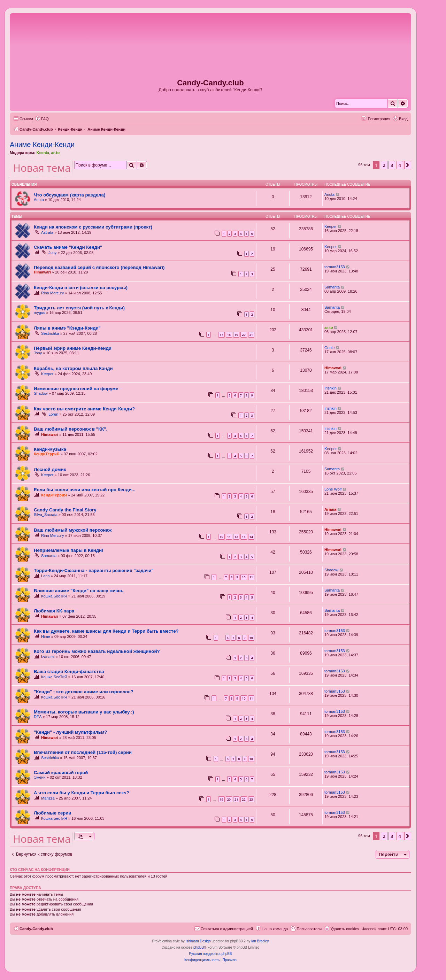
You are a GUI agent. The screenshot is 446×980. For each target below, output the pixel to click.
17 (221, 335)
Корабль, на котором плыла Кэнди (73, 368)
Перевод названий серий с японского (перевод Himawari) (99, 267)
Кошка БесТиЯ (54, 596)
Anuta (39, 200)
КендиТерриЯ (47, 454)
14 (251, 537)
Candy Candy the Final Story (65, 510)
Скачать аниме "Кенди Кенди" (68, 247)
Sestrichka (50, 333)
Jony (52, 253)
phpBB (199, 947)
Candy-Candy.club (210, 83)
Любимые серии (53, 813)
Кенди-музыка (50, 449)
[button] (408, 165)
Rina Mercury (52, 293)
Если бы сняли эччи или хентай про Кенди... (85, 490)
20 (244, 335)
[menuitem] (42, 119)
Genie (329, 348)
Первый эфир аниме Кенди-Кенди (73, 348)
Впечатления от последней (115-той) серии (83, 752)
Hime (46, 636)
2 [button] (384, 165)
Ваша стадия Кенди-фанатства (69, 672)
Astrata (47, 232)
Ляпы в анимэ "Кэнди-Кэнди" (67, 328)
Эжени (40, 777)
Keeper (330, 226)
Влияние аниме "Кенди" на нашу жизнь (79, 591)
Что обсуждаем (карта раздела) (70, 195)
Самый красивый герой (61, 773)
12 (236, 537)
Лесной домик (50, 469)
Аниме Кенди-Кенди (42, 145)
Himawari (42, 272)
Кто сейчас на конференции (40, 870)
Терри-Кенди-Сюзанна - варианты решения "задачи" (94, 570)
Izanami (48, 657)
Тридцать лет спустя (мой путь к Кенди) (79, 308)
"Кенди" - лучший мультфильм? (71, 732)
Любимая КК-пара (54, 611)
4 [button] (400, 165)
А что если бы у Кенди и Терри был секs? (82, 793)
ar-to (55, 153)
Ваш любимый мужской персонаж (73, 530)
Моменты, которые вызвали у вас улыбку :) (84, 712)
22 (244, 799)
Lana (45, 576)
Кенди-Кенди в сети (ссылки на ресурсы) (81, 288)
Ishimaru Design (198, 941)
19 (236, 335)
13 (244, 537)
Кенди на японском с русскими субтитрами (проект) (93, 227)
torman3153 (335, 267)
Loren (53, 414)
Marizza (48, 798)
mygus (39, 312)
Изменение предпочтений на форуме (76, 389)
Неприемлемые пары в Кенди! (69, 550)
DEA (38, 717)
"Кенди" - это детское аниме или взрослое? (84, 692)
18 (229, 335)
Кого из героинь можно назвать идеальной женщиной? (97, 651)
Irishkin (330, 388)
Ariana (330, 509)
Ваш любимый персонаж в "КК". (71, 429)
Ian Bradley (260, 941)
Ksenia (43, 153)
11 (229, 537)
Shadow (41, 393)
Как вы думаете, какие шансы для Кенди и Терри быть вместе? (106, 631)
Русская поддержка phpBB (210, 954)
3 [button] (392, 165)
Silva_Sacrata (46, 515)
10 (221, 537)
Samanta (332, 287)
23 (251, 799)
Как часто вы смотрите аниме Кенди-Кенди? (84, 409)
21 (251, 335)
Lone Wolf (333, 489)
